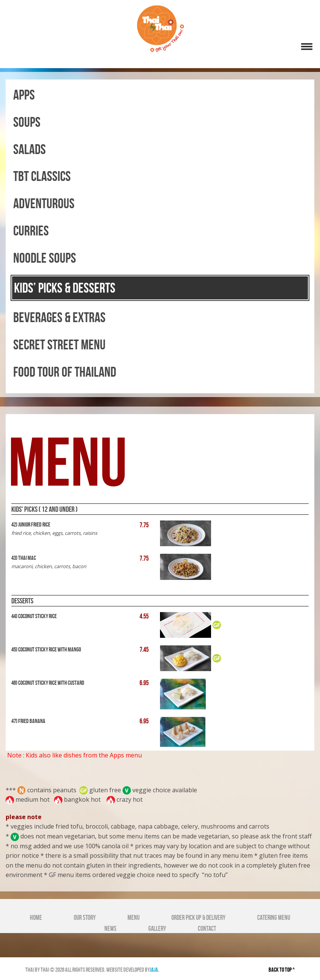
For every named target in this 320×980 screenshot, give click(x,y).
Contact (207, 929)
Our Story (85, 918)
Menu (134, 918)
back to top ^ (282, 970)
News (110, 929)
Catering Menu (274, 918)
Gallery (157, 929)
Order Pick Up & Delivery (198, 918)
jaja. (155, 970)
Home (36, 918)
